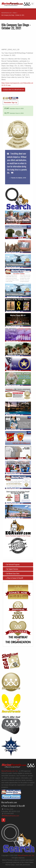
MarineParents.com (6, 13)
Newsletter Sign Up (11, 103)
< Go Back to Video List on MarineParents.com (13, 89)
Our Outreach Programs (12, 564)
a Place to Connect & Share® (14, 578)
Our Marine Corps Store (12, 574)
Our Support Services (11, 569)
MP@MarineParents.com (10, 816)
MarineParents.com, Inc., (10, 771)
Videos (15, 13)
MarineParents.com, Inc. (26, 855)
